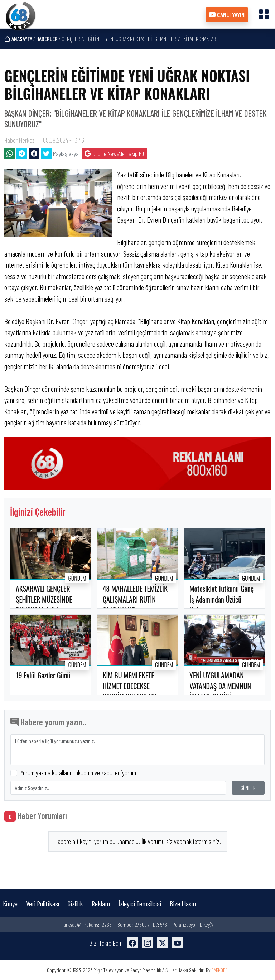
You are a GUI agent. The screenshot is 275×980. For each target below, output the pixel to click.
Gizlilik (75, 903)
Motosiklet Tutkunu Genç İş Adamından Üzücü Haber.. (221, 599)
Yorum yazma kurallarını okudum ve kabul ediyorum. (79, 773)
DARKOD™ (220, 970)
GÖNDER (248, 788)
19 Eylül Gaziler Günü (43, 675)
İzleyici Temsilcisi (140, 903)
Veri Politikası (43, 903)
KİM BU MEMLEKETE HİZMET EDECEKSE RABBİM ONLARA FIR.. (131, 686)
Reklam (101, 903)
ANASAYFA (18, 39)
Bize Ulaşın (183, 903)
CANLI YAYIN (227, 15)
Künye (10, 903)
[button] (264, 14)
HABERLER (47, 39)
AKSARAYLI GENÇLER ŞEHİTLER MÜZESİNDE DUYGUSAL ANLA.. (44, 599)
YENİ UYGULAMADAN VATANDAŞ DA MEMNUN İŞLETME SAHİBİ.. (220, 686)
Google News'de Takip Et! (114, 153)
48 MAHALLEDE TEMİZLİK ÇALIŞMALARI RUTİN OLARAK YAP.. (135, 599)
